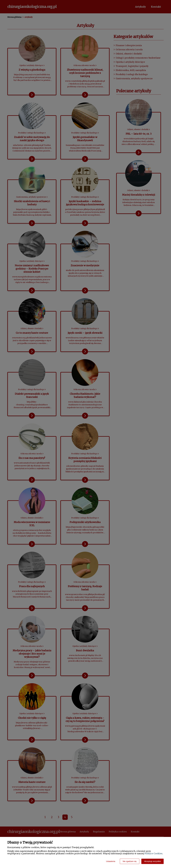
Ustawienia (111, 861)
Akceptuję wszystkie (152, 861)
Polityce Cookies (153, 853)
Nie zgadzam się (130, 861)
